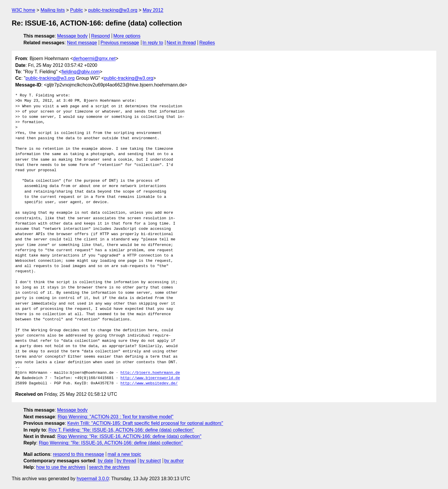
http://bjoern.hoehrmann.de (150, 373)
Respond (101, 36)
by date (105, 461)
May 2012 (153, 10)
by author (174, 461)
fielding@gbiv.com (81, 72)
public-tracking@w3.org (113, 10)
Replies (207, 43)
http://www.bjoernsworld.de (150, 378)
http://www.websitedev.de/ (149, 383)
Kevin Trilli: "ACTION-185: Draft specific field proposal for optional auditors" (145, 423)
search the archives (110, 467)
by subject (150, 461)
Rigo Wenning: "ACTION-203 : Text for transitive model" (116, 417)
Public (77, 10)
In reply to (153, 43)
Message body (72, 36)
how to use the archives (61, 467)
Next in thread (181, 43)
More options (127, 36)
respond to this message (78, 454)
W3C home (23, 10)
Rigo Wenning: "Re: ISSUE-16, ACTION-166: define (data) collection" (129, 436)
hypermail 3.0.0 (93, 479)
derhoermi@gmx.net (94, 58)
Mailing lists (53, 10)
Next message (82, 43)
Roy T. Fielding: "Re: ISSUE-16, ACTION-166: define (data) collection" (121, 430)
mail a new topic (124, 454)
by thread (127, 461)
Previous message (120, 43)
